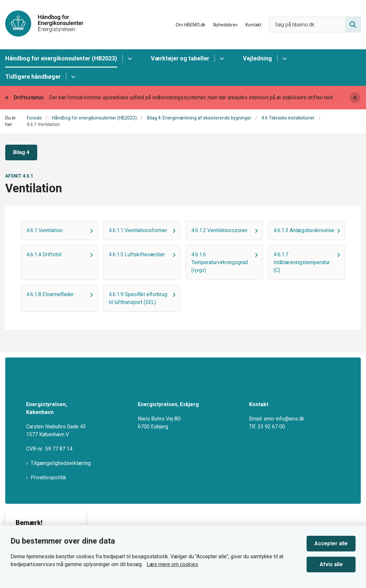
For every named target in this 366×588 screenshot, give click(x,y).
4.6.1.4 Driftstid (44, 254)
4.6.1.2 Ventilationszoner (219, 230)
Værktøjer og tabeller (180, 58)
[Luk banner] (355, 98)
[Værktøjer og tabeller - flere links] (221, 58)
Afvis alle (331, 564)
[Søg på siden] (353, 24)
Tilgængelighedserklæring (61, 463)
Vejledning (257, 58)
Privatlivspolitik (48, 477)
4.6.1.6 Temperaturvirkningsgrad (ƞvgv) (220, 262)
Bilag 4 (21, 152)
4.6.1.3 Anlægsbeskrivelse (304, 230)
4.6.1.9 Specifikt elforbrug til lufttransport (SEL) (138, 298)
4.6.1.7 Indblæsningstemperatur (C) (302, 262)
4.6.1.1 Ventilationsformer (138, 230)
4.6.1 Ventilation (45, 230)
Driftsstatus (29, 97)
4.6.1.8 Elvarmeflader (50, 294)
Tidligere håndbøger (33, 77)
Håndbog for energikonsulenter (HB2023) (61, 58)
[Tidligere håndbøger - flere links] (72, 77)
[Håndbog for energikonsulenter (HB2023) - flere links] (129, 58)
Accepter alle (331, 543)
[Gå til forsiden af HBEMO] (42, 25)
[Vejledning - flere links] (284, 58)
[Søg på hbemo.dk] (315, 24)
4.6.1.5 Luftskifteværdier (137, 254)
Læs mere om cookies (172, 564)
